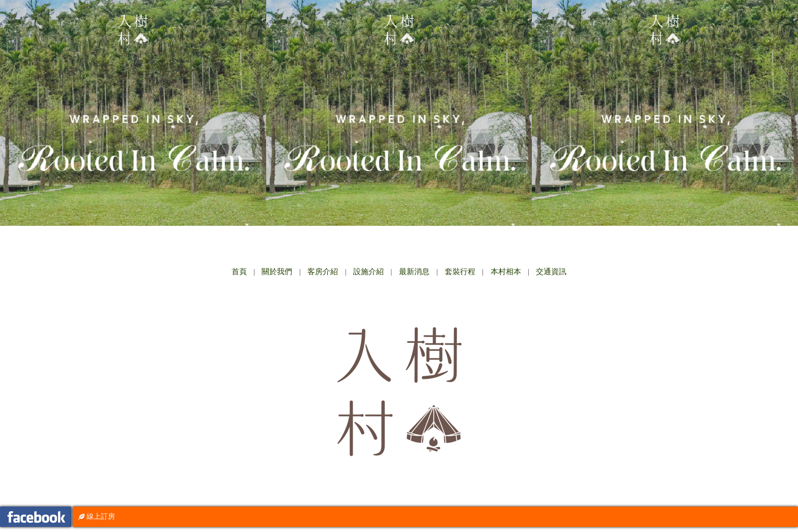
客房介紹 (323, 272)
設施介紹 (368, 272)
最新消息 (414, 272)
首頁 (239, 272)
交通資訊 (551, 272)
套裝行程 (460, 272)
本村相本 (506, 272)
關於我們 (277, 272)
